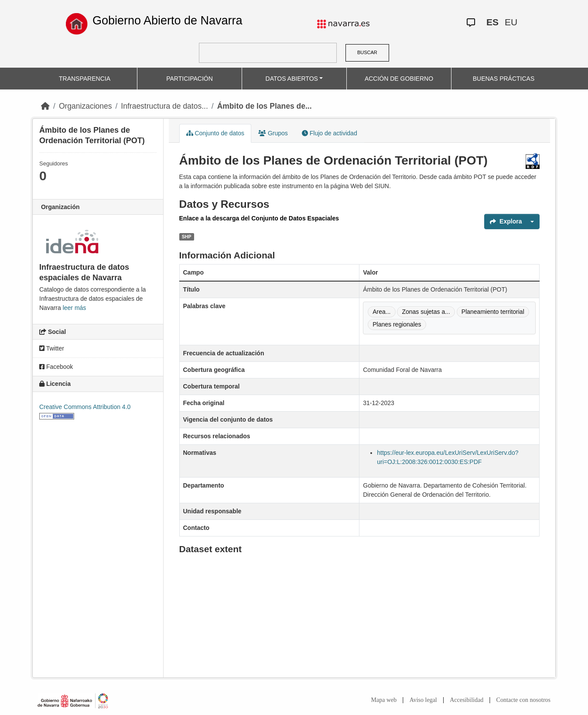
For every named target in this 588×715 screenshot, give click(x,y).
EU (511, 22)
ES (492, 22)
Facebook (56, 367)
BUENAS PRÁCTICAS (504, 79)
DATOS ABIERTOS (292, 79)
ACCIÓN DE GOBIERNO (399, 79)
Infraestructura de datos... (164, 106)
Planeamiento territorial (493, 312)
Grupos (273, 133)
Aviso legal (423, 700)
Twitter (52, 348)
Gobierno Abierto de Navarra (168, 21)
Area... (381, 312)
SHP (187, 237)
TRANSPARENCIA (85, 79)
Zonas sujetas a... (426, 312)
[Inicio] (45, 106)
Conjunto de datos (215, 133)
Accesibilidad (467, 700)
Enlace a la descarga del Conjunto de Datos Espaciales (259, 218)
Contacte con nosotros (523, 700)
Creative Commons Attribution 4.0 (85, 407)
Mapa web (384, 700)
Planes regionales (397, 324)
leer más (75, 308)
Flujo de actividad (330, 133)
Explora (506, 221)
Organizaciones (85, 106)
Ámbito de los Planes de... (265, 106)
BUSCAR (367, 52)
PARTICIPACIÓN (190, 79)
